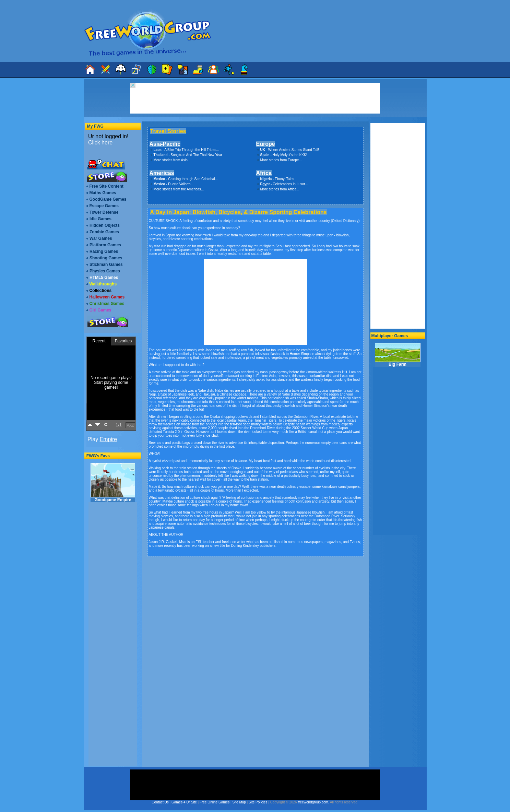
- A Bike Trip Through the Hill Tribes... (186, 150)
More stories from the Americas (177, 189)
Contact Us (160, 802)
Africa (264, 173)
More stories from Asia (171, 160)
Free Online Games (215, 802)
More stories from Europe (280, 160)
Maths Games (103, 193)
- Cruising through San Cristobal (184, 179)
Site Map (239, 802)
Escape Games (104, 206)
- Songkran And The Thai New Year (188, 155)
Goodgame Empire (113, 483)
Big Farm (398, 355)
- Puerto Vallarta (172, 184)
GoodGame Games (108, 199)
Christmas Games (107, 304)
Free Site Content (106, 186)
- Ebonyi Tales (277, 179)
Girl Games (100, 310)
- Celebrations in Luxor (283, 184)
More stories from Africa (278, 189)
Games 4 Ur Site (184, 802)
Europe (266, 144)
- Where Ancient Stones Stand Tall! (290, 150)
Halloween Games (107, 297)
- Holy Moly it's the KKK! (284, 155)
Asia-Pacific (165, 144)
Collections (101, 291)
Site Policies (258, 802)
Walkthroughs (103, 284)
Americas (162, 173)
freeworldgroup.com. (313, 802)
